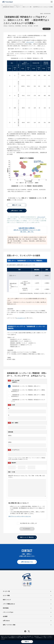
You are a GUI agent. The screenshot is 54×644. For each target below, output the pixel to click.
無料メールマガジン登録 (9, 625)
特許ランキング (7, 600)
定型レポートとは (17, 205)
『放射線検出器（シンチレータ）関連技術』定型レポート (24, 386)
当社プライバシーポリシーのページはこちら (20, 516)
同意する (27, 642)
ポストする (47, 29)
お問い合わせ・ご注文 (17, 211)
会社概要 (5, 616)
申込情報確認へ (27, 529)
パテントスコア (30, 42)
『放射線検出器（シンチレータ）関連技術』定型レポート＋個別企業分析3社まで (27, 391)
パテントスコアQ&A (8, 612)
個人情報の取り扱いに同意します (27, 523)
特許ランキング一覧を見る (27, 537)
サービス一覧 (27, 591)
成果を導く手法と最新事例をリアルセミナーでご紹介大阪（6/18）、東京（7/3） (27, 230)
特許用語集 (6, 608)
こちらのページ (21, 318)
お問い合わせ (6, 621)
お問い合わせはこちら (27, 562)
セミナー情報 (6, 595)
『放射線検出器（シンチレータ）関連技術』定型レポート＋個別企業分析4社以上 (27, 396)
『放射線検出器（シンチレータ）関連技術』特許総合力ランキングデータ (27, 400)
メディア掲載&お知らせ (9, 604)
